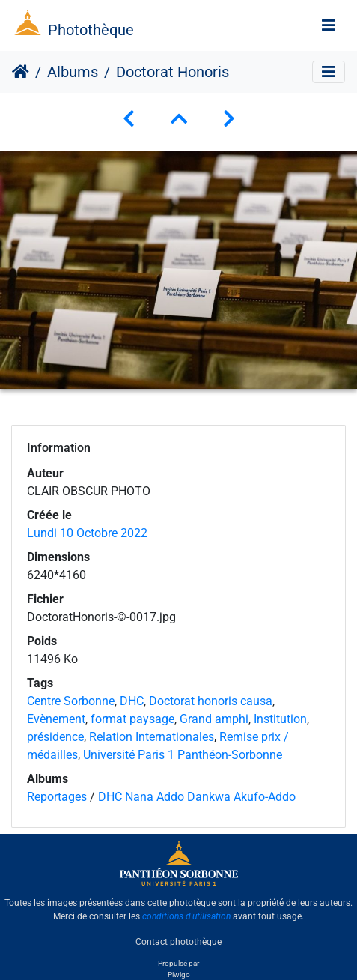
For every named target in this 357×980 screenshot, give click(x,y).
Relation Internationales (152, 737)
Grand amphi (214, 719)
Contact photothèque (178, 942)
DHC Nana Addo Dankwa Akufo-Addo (197, 797)
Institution (280, 719)
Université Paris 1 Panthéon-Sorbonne (183, 755)
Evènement (56, 719)
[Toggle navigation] (329, 25)
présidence (55, 737)
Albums (73, 72)
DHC (132, 701)
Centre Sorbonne (71, 701)
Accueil (21, 72)
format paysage (132, 719)
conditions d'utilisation (186, 916)
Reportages (57, 797)
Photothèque (91, 30)
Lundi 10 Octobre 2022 (87, 533)
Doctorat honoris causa (211, 701)
